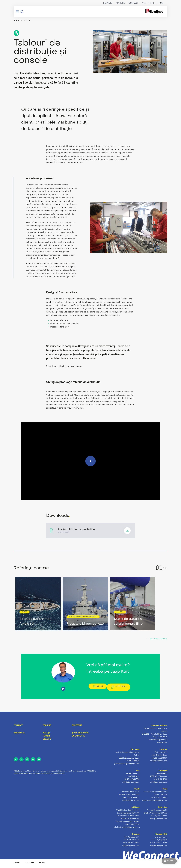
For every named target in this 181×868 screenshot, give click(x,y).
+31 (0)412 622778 (132, 781)
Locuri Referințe (155, 640)
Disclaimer (30, 865)
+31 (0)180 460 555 (159, 818)
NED (144, 3)
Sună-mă (98, 689)
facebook (16, 761)
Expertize (77, 728)
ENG (152, 3)
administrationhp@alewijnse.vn (127, 829)
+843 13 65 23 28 (132, 826)
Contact (133, 3)
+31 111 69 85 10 (160, 739)
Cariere (121, 3)
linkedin (33, 761)
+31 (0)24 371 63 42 (159, 799)
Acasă (17, 20)
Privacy (42, 865)
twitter (21, 761)
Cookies (17, 865)
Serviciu (108, 3)
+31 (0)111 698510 (159, 760)
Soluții (27, 20)
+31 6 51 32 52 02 (160, 781)
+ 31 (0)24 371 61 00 (159, 845)
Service (171, 861)
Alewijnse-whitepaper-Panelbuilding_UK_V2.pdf (90, 531)
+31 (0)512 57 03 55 (131, 845)
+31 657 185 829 (133, 763)
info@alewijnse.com (159, 847)
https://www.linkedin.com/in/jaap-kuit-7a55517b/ (63, 691)
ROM (161, 3)
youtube (39, 761)
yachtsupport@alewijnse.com (155, 802)
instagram (27, 761)
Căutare (22, 12)
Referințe (19, 735)
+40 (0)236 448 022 (131, 799)
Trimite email (121, 689)
